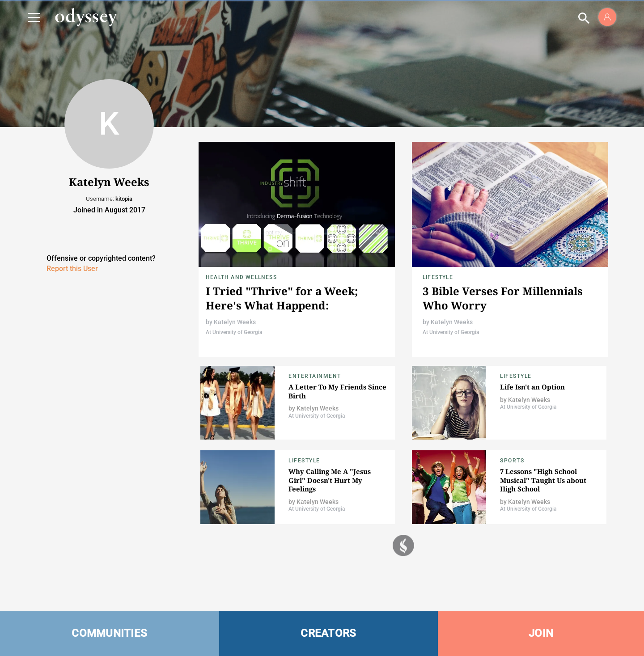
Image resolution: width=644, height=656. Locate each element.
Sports (512, 461)
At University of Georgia (234, 332)
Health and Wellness (241, 277)
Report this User (72, 269)
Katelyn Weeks (235, 322)
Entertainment (315, 376)
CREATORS (328, 633)
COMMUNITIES (109, 633)
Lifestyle (438, 277)
